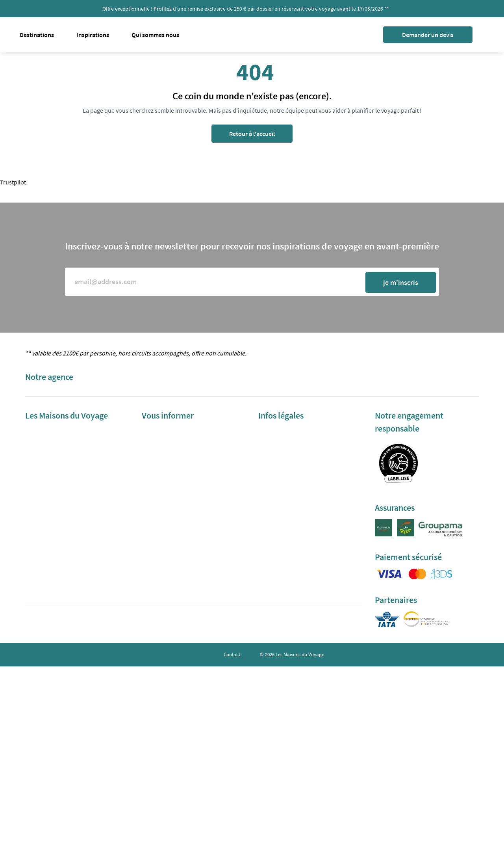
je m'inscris (401, 282)
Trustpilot (13, 182)
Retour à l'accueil (252, 134)
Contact (232, 654)
